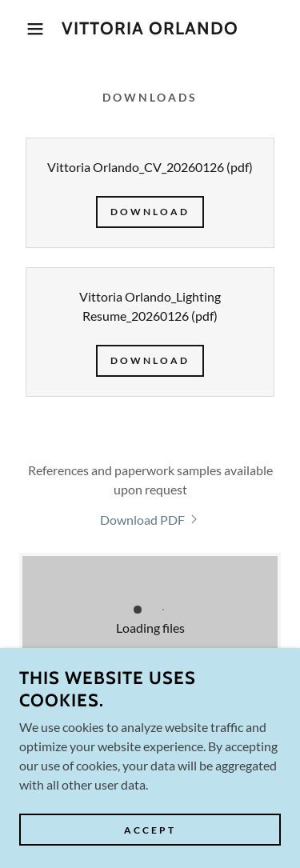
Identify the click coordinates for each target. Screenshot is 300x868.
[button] (24, 29)
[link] (150, 29)
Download (150, 212)
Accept (150, 830)
